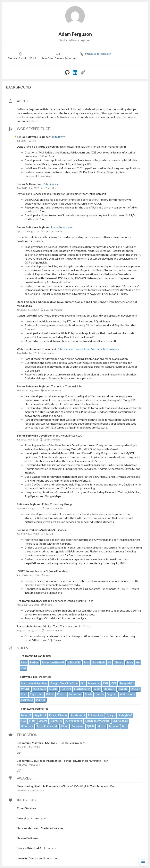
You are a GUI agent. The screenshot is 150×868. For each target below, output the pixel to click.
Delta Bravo (58, 137)
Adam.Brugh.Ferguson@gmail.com (59, 58)
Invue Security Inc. (62, 227)
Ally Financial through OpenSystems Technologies (88, 349)
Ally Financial (51, 184)
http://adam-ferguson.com (98, 54)
